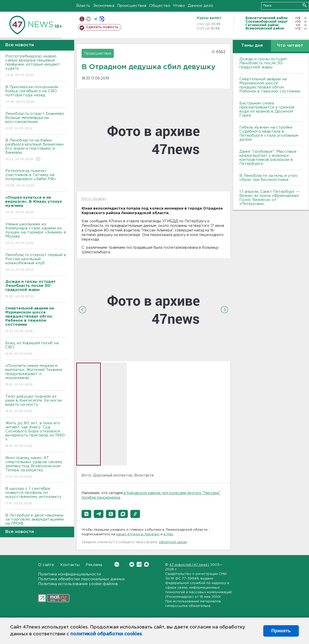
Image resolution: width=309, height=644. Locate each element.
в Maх (168, 534)
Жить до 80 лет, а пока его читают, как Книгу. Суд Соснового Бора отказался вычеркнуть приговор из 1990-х (36, 435)
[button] (86, 514)
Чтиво (179, 6)
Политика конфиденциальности (69, 574)
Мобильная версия (82, 19)
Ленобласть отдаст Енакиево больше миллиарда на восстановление (36, 121)
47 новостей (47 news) (189, 565)
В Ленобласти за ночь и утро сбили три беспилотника (268, 178)
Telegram (139, 564)
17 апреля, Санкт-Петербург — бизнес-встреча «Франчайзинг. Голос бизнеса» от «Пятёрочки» (270, 198)
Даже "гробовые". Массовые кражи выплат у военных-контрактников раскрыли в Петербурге (268, 158)
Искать (305, 5)
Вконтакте (117, 564)
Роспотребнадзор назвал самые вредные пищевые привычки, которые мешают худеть (36, 66)
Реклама (94, 565)
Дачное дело (200, 6)
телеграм (95, 19)
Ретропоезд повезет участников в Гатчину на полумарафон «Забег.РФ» (36, 178)
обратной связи (173, 542)
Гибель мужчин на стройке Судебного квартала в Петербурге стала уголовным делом (269, 133)
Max (146, 564)
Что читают (290, 46)
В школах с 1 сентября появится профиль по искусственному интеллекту (36, 496)
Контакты (70, 565)
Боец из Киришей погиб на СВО (36, 349)
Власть (83, 6)
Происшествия (132, 6)
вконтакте (89, 19)
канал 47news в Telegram (138, 534)
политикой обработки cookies (106, 634)
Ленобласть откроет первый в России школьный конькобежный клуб (36, 263)
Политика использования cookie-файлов (78, 584)
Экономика (104, 6)
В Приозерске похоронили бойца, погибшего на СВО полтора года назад (36, 95)
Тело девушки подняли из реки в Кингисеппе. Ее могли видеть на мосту (36, 404)
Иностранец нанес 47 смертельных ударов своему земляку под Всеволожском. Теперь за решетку (36, 468)
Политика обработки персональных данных (82, 579)
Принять (281, 631)
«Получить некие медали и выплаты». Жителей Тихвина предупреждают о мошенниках (36, 375)
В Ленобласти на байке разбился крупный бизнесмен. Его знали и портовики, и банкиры (36, 150)
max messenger (102, 19)
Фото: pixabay (94, 199)
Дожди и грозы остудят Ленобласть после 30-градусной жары (263, 63)
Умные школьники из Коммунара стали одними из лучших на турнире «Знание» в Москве (36, 234)
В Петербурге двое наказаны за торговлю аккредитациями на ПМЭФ (36, 523)
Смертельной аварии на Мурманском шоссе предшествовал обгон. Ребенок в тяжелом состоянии (270, 85)
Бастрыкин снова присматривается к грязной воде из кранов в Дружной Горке (267, 109)
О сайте (46, 565)
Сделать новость (102, 27)
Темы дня (252, 46)
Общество (160, 6)
